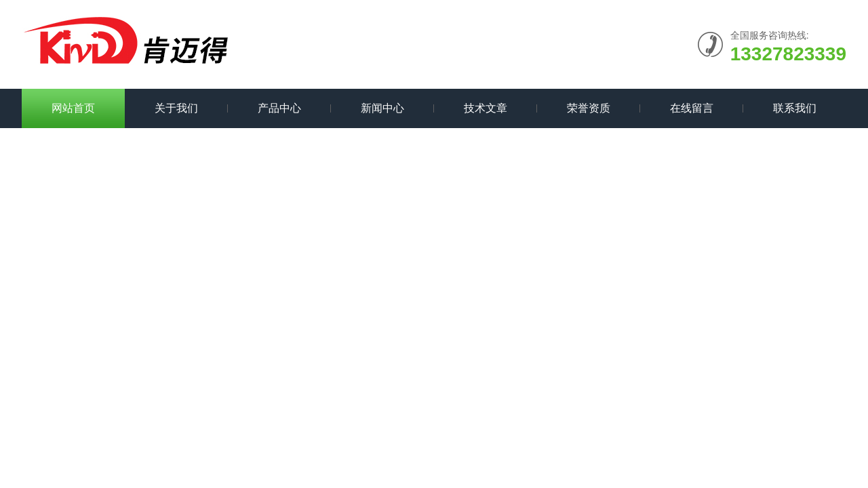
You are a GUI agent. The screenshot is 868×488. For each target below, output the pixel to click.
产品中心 (279, 108)
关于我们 (176, 108)
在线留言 (692, 108)
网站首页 (73, 108)
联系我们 (795, 108)
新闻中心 (382, 108)
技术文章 (486, 108)
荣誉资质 (589, 108)
